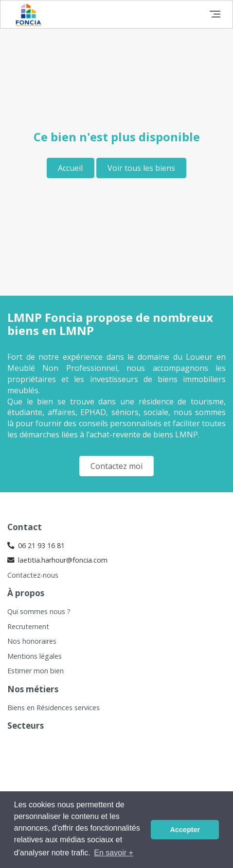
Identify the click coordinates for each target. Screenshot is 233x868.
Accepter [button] (185, 830)
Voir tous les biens (141, 168)
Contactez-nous (33, 575)
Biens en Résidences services (54, 708)
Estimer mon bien (36, 671)
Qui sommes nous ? (39, 611)
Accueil (70, 168)
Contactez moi (116, 466)
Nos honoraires (32, 641)
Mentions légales (35, 656)
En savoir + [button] (113, 853)
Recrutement (28, 626)
